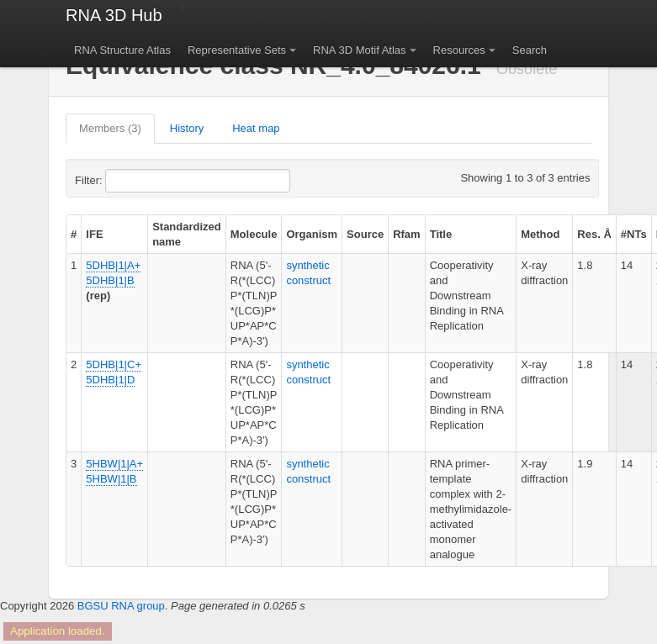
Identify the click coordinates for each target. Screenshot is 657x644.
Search (530, 50)
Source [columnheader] (365, 234)
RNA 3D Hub (114, 15)
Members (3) (110, 128)
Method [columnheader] (540, 234)
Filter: (130, 181)
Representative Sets (237, 50)
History (187, 128)
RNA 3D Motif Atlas (360, 50)
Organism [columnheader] (312, 234)
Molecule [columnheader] (254, 234)
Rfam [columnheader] (407, 234)
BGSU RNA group (121, 606)
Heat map (256, 128)
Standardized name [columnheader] (187, 234)
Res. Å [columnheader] (594, 234)
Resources (459, 50)
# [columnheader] (74, 234)
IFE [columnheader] (94, 234)
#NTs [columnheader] (634, 234)
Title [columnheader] (441, 234)
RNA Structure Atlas (122, 50)
